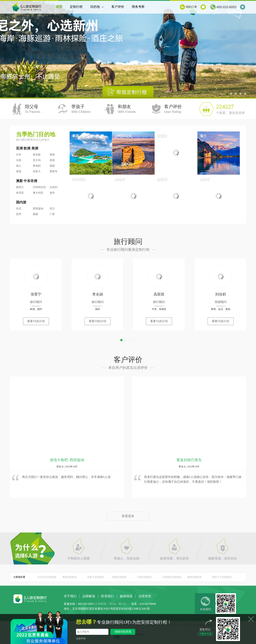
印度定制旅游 (144, 577)
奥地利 (37, 166)
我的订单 (191, 7)
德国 (52, 166)
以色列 (53, 187)
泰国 (52, 155)
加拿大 (37, 171)
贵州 (19, 214)
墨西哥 (53, 171)
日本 (19, 155)
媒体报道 (126, 596)
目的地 (97, 9)
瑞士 (19, 166)
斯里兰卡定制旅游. (222, 577)
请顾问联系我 (123, 632)
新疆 (35, 214)
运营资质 (145, 596)
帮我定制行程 (128, 92)
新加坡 (37, 155)
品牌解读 (89, 596)
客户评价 (118, 7)
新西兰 (20, 187)
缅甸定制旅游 (194, 577)
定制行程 (76, 7)
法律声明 (81, 639)
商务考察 (138, 7)
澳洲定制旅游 (119, 577)
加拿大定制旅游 (96, 577)
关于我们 (70, 596)
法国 (19, 160)
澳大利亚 (38, 193)
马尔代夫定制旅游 (47, 577)
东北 (19, 209)
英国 (52, 160)
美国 (19, 171)
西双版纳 (38, 209)
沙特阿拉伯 (39, 187)
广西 (52, 214)
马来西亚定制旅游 (172, 577)
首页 (59, 7)
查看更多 (128, 516)
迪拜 (52, 193)
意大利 (37, 160)
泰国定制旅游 (69, 577)
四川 (52, 209)
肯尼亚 (20, 193)
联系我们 (107, 596)
